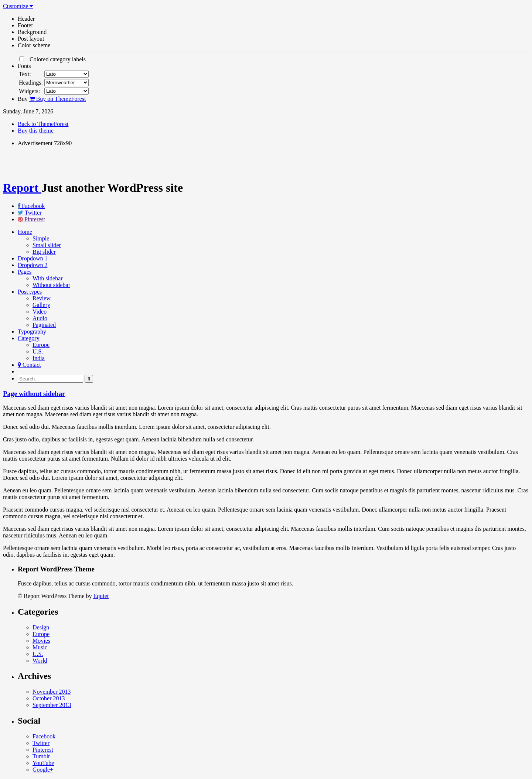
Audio (40, 318)
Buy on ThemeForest (58, 99)
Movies (41, 641)
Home (25, 232)
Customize (18, 6)
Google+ (43, 770)
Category (29, 338)
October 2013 (49, 698)
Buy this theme (36, 131)
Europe (41, 345)
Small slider (47, 245)
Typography (32, 332)
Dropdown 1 (33, 258)
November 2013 (52, 692)
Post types (30, 292)
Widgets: (29, 91)
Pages (25, 272)
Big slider (44, 252)
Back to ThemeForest (43, 124)
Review (42, 298)
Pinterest (35, 219)
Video (40, 312)
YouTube (43, 763)
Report (22, 188)
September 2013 (52, 705)
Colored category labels (52, 59)
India (39, 358)
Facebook (33, 206)
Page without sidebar (34, 394)
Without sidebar (51, 285)
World (40, 661)
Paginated (44, 325)
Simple (41, 238)
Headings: (31, 83)
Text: (25, 74)
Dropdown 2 (33, 265)
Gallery (41, 305)
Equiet (101, 596)
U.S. (38, 351)
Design (41, 627)
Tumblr (41, 756)
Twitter (33, 213)
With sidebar (48, 278)
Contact (29, 365)
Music (40, 647)
